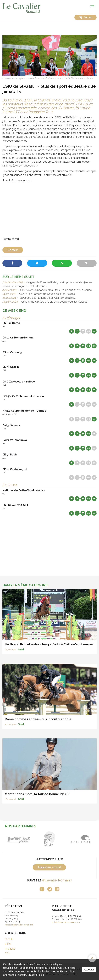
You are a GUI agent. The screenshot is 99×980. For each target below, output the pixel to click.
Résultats (83, 331)
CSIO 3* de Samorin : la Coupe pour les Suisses (47, 294)
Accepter (89, 970)
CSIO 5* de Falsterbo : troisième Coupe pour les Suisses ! (55, 302)
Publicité (10, 949)
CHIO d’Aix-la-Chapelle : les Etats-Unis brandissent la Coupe (56, 290)
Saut (21, 650)
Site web (71, 331)
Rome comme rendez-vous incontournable (38, 719)
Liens (8, 944)
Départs (77, 331)
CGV (8, 953)
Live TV (94, 331)
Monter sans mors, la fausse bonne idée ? (37, 794)
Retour (13, 250)
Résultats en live (88, 331)
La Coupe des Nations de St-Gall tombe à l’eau (47, 298)
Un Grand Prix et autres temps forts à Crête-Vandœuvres (49, 644)
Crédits (9, 939)
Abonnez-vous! (49, 867)
